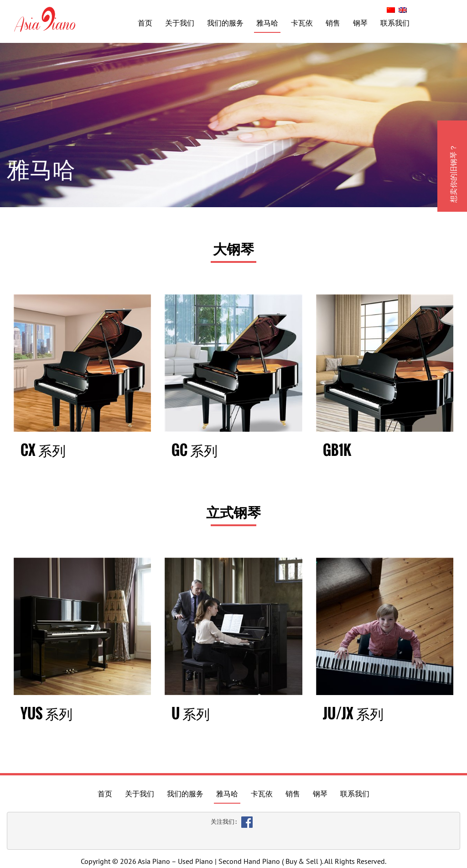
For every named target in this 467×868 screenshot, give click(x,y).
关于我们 (180, 23)
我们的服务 (225, 23)
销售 (333, 23)
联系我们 (395, 23)
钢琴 (360, 23)
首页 (145, 23)
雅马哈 (267, 23)
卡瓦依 (302, 23)
